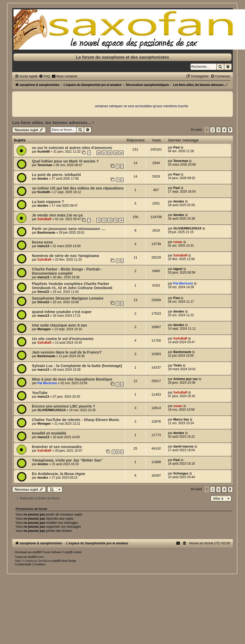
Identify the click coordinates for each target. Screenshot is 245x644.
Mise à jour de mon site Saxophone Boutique (72, 379)
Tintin (178, 365)
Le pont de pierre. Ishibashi (56, 175)
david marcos (184, 446)
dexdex (43, 179)
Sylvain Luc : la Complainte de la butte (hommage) (77, 366)
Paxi (177, 147)
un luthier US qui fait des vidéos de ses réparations (78, 188)
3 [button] (218, 130)
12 (99, 220)
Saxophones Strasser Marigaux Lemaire (68, 298)
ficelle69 (44, 152)
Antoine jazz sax (186, 379)
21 (104, 153)
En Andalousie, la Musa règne (58, 474)
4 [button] (224, 130)
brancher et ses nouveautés (57, 447)
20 (99, 153)
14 (110, 220)
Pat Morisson (183, 283)
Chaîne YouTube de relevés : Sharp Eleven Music (76, 420)
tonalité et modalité (49, 433)
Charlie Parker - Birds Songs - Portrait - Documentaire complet (67, 271)
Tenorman (45, 165)
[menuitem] (44, 76)
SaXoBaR (44, 219)
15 (116, 220)
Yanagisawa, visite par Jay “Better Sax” (67, 460)
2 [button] (212, 130)
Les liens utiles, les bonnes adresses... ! (53, 123)
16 (121, 220)
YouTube (40, 393)
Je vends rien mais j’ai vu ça (57, 215)
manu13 (43, 246)
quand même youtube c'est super (62, 312)
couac (178, 242)
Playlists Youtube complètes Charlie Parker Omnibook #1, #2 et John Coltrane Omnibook (72, 286)
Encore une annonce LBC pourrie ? (64, 406)
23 (116, 153)
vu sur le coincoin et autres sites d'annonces (72, 148)
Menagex (44, 329)
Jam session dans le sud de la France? (67, 352)
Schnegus (181, 473)
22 (110, 153)
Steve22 (43, 292)
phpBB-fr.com (36, 557)
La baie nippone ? (48, 202)
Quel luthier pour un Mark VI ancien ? (65, 161)
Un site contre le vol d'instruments (63, 339)
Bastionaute (46, 233)
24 (121, 153)
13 (104, 220)
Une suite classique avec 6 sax (59, 325)
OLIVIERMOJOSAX (188, 228)
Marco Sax (181, 419)
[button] (230, 130)
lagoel (178, 269)
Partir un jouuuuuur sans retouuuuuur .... (69, 229)
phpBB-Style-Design (65, 561)
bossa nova (42, 242)
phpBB (36, 552)
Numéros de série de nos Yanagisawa (65, 256)
